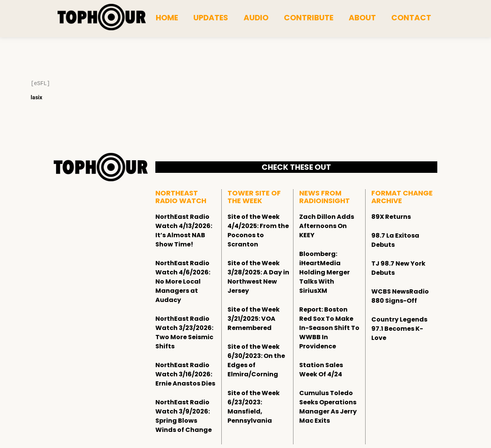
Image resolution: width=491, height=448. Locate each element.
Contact (411, 18)
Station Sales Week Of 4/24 (321, 370)
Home (167, 18)
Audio (256, 18)
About (362, 18)
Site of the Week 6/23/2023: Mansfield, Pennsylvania (254, 407)
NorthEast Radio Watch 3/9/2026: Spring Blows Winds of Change (184, 416)
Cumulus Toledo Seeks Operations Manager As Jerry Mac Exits (328, 407)
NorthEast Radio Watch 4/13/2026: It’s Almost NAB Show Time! (184, 231)
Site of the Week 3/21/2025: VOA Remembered (254, 319)
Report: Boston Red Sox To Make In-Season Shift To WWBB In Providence (329, 328)
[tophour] (102, 17)
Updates (211, 18)
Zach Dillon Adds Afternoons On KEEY (327, 226)
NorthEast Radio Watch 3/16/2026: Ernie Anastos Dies (185, 374)
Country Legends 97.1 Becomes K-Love (399, 329)
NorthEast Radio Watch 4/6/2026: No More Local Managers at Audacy (183, 281)
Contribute (309, 18)
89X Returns (391, 217)
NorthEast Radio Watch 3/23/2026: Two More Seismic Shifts (184, 332)
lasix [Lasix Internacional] (36, 97)
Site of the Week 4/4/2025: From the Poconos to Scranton (258, 231)
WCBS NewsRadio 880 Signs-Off (400, 296)
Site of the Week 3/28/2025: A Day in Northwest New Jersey (258, 277)
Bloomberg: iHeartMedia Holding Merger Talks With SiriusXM (325, 272)
